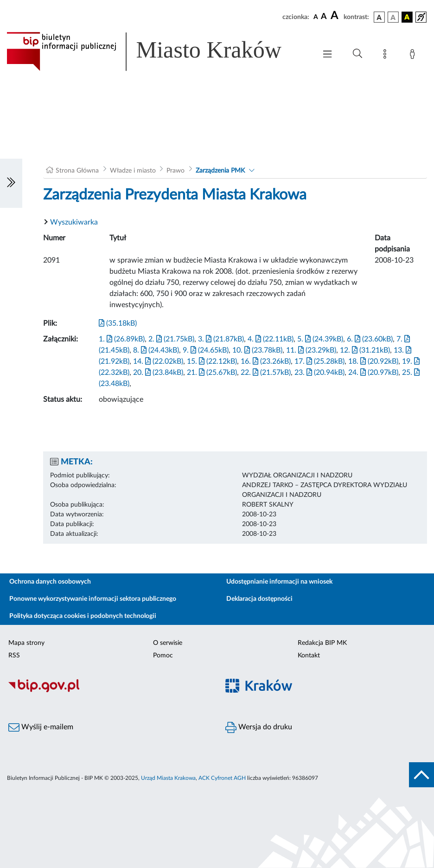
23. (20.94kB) (319, 373)
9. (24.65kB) (206, 350)
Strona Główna (77, 171)
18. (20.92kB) (373, 361)
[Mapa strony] (387, 56)
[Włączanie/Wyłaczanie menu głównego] (327, 55)
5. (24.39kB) (320, 339)
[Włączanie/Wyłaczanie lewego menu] (11, 183)
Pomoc (163, 656)
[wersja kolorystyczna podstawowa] (379, 17)
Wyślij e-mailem (41, 727)
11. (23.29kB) (311, 350)
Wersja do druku (259, 727)
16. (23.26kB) (266, 361)
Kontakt (309, 656)
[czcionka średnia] (324, 17)
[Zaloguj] (414, 56)
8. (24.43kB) (156, 350)
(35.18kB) (118, 323)
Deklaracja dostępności (259, 599)
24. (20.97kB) (373, 373)
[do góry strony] (421, 775)
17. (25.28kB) (319, 361)
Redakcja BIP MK (322, 643)
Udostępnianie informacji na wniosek (279, 582)
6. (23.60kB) (370, 339)
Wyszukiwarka (74, 222)
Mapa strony (26, 643)
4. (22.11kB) (271, 339)
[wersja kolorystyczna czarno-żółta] (407, 17)
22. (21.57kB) (266, 373)
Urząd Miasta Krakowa (168, 778)
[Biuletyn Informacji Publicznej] (108, 691)
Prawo (176, 171)
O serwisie (168, 643)
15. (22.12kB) (212, 361)
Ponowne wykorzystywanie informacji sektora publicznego (93, 599)
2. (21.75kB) (171, 339)
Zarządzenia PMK (220, 171)
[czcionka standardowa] (316, 17)
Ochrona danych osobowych (50, 582)
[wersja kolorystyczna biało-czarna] (393, 17)
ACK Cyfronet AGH (222, 778)
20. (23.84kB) (158, 373)
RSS (14, 656)
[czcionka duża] (336, 16)
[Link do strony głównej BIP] (157, 51)
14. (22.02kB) (158, 361)
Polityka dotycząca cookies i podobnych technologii (83, 616)
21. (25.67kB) (212, 373)
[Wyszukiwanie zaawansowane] (357, 54)
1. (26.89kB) (122, 339)
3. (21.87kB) (221, 339)
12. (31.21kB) (365, 350)
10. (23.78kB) (257, 350)
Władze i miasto (133, 171)
